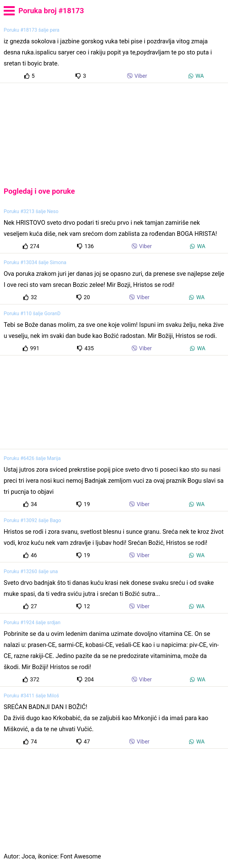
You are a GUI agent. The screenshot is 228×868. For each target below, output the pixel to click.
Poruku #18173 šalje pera (31, 30)
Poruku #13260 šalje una (31, 571)
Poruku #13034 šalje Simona (35, 262)
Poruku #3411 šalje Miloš (31, 696)
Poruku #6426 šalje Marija (32, 458)
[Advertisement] (114, 130)
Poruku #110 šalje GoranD (32, 313)
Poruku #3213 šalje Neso (31, 211)
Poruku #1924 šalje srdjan (32, 622)
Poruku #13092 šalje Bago (32, 520)
